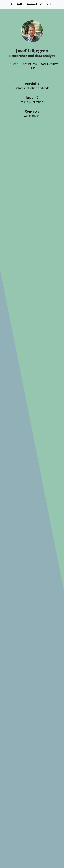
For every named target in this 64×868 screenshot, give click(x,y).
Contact (46, 4)
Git (33, 68)
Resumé (32, 4)
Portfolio (17, 4)
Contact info (29, 64)
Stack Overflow (49, 64)
